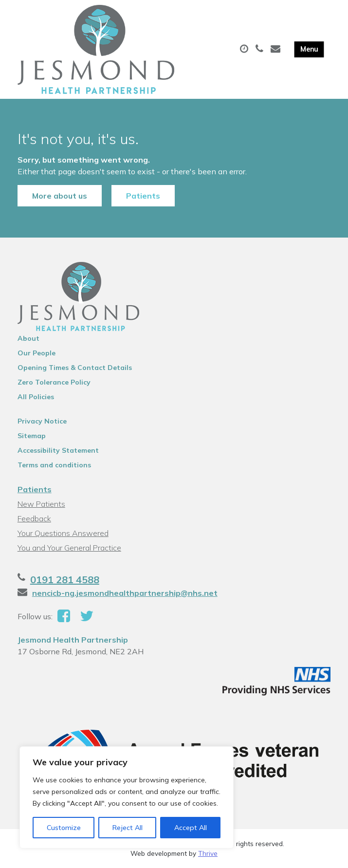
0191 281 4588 (65, 580)
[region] (127, 797)
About (28, 338)
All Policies (36, 397)
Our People (37, 353)
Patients (143, 196)
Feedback (34, 518)
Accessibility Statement (58, 450)
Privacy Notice (42, 421)
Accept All (191, 828)
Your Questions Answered (63, 533)
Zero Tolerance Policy (54, 382)
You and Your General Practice (69, 548)
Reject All (128, 828)
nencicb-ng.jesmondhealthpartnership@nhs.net (125, 593)
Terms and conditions (54, 465)
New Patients (41, 504)
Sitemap (32, 436)
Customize (64, 828)
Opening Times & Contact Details (75, 368)
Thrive (208, 853)
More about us (60, 196)
